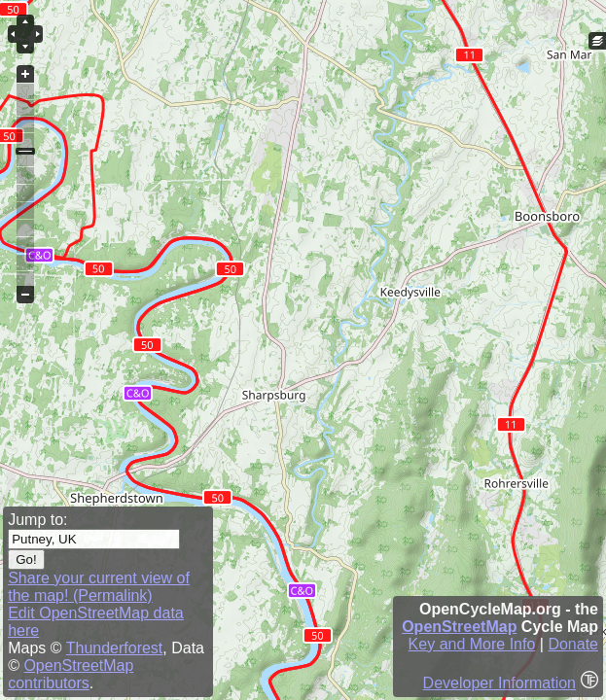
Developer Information (499, 683)
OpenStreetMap (459, 627)
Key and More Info (472, 644)
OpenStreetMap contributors (71, 674)
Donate (573, 644)
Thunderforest (115, 648)
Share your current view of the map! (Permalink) (99, 587)
